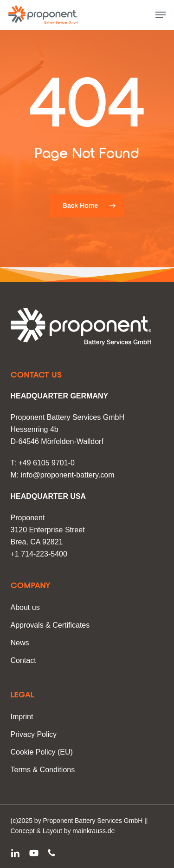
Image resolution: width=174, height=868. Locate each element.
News (20, 643)
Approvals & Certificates (50, 625)
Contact (23, 660)
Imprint (22, 717)
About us (25, 607)
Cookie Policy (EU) (42, 752)
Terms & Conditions (43, 770)
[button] (161, 15)
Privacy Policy (34, 734)
